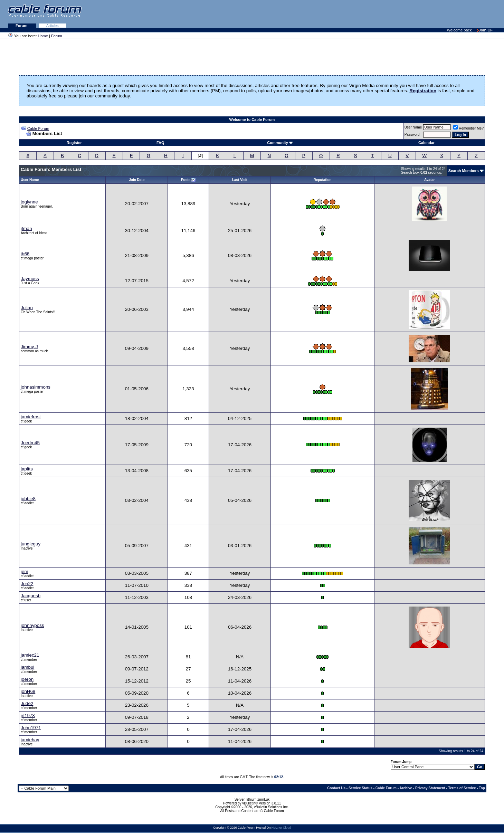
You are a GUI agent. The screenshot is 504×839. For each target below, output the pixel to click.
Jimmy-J (29, 347)
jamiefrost (31, 417)
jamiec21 (30, 655)
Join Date (137, 180)
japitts (27, 469)
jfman (26, 228)
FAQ (160, 143)
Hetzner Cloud (281, 828)
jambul (27, 667)
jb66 (25, 254)
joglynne (29, 202)
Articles (53, 26)
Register (74, 143)
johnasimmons (36, 387)
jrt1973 (28, 716)
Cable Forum (38, 128)
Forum (22, 26)
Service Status (360, 788)
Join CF (485, 30)
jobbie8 (28, 499)
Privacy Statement (430, 788)
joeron (27, 679)
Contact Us (336, 788)
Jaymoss (30, 279)
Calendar (426, 143)
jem (24, 571)
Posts (186, 180)
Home (43, 36)
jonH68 (28, 691)
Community (280, 143)
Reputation (322, 180)
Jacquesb (31, 596)
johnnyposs (32, 625)
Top (482, 788)
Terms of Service (462, 788)
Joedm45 (30, 443)
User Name (413, 127)
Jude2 (27, 703)
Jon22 (27, 584)
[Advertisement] (420, 14)
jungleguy (31, 544)
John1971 (31, 728)
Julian (27, 308)
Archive (406, 788)
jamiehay (30, 740)
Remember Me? (468, 128)
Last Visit (240, 180)
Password (412, 135)
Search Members (464, 171)
